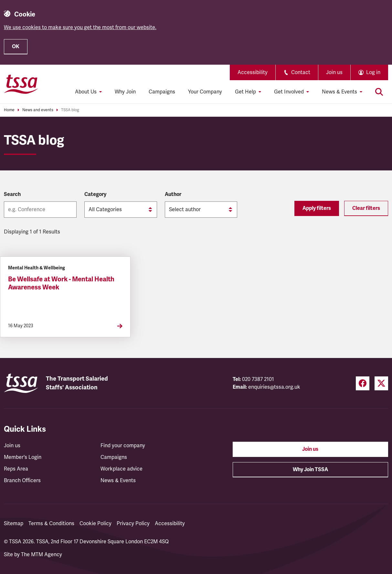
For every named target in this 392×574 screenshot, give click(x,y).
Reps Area (16, 469)
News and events (38, 110)
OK (16, 47)
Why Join (125, 92)
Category (95, 194)
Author (173, 194)
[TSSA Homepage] (21, 84)
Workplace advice (122, 469)
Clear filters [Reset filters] (366, 208)
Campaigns (162, 92)
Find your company (123, 446)
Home (9, 110)
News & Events (118, 481)
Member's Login (23, 457)
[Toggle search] (379, 92)
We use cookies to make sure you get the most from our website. (80, 27)
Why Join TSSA (310, 470)
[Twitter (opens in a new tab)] (381, 383)
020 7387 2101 (258, 379)
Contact (297, 72)
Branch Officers (22, 481)
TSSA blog (70, 110)
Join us (334, 72)
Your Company (205, 92)
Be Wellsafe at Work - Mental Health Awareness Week (61, 283)
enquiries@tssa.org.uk (274, 387)
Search (12, 194)
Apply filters (317, 208)
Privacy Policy (133, 524)
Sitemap (14, 524)
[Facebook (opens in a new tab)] (363, 383)
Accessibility (253, 72)
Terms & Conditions (51, 524)
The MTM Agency (42, 555)
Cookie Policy (95, 524)
